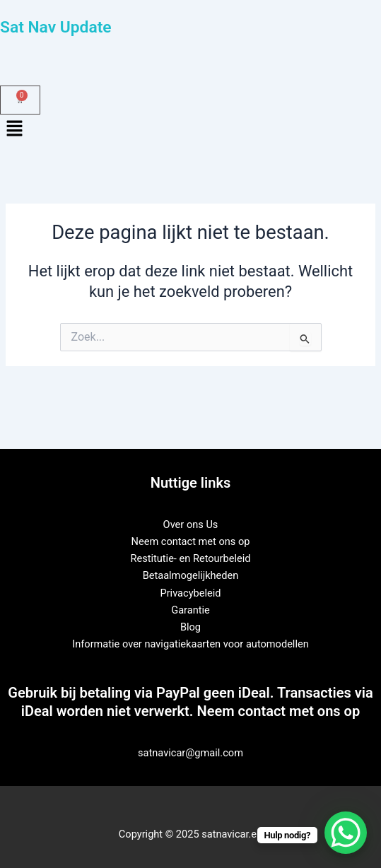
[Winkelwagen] (20, 100)
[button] (190, 130)
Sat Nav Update (56, 27)
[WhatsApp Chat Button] (346, 833)
